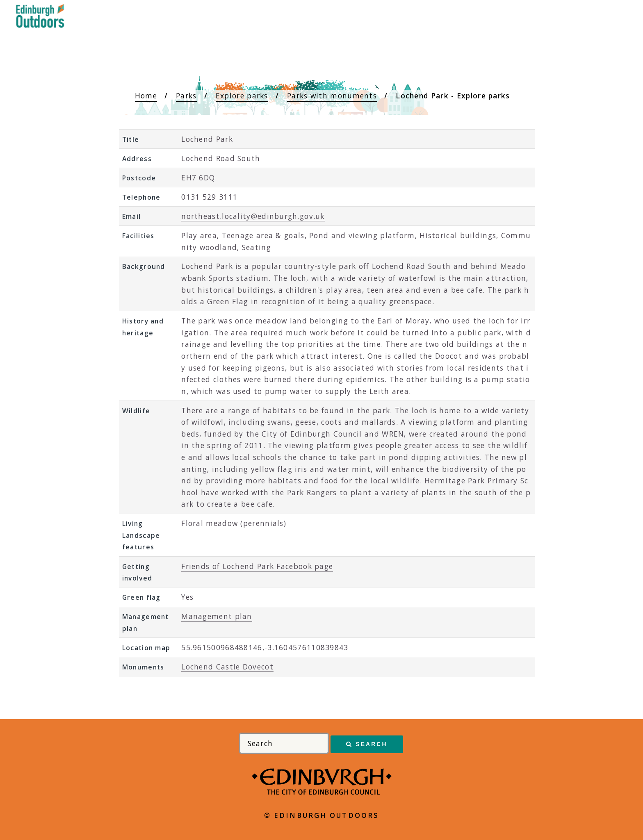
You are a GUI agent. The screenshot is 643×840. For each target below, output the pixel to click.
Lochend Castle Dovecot (227, 667)
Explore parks (242, 96)
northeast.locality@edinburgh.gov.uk (253, 216)
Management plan (217, 616)
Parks (186, 96)
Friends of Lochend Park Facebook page (257, 566)
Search (371, 744)
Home (146, 96)
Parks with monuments (332, 96)
